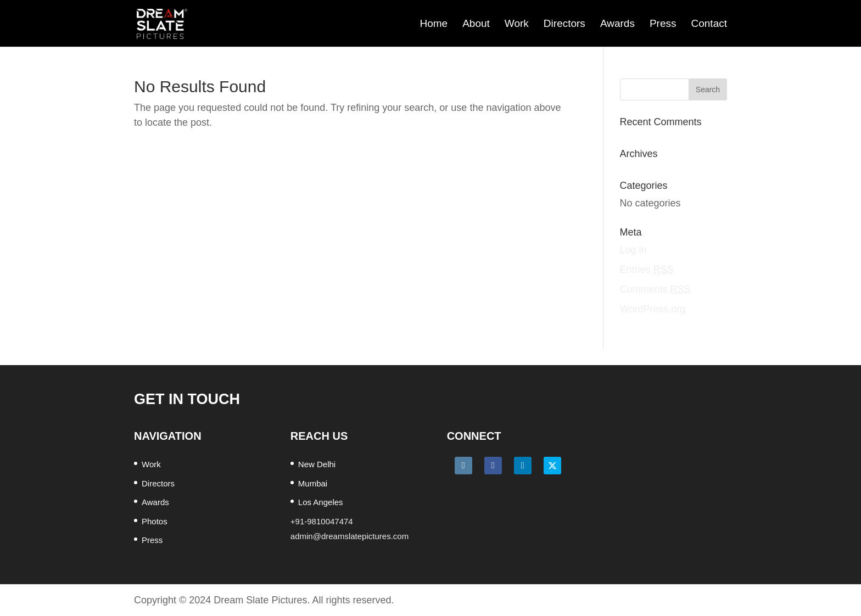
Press (663, 24)
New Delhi (317, 464)
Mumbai (313, 483)
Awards (617, 24)
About (476, 24)
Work (517, 24)
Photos (155, 521)
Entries (647, 270)
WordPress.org (653, 309)
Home (434, 24)
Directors (564, 24)
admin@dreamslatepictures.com (350, 536)
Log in (633, 250)
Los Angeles (321, 502)
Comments (655, 289)
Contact (709, 24)
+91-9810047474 (322, 521)
